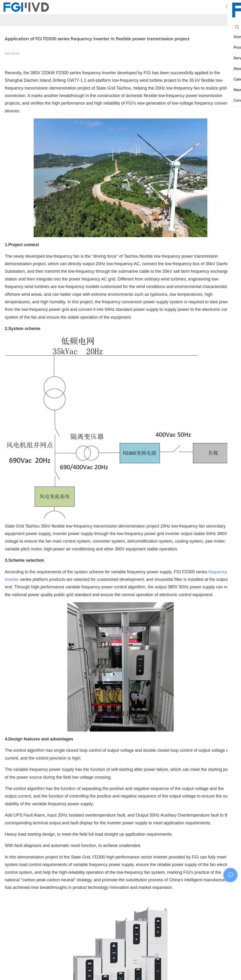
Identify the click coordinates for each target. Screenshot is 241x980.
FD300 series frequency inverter (86, 73)
